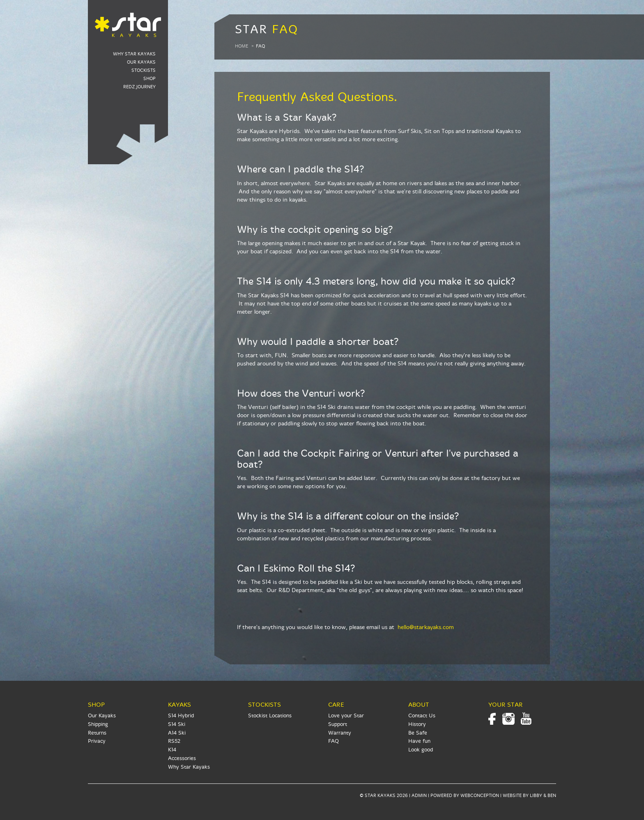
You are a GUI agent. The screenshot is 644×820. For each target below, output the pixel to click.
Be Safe (418, 733)
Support (338, 724)
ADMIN (419, 796)
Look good (421, 750)
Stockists (144, 70)
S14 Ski (177, 724)
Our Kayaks (141, 62)
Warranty (340, 733)
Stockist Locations (270, 716)
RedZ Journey (139, 87)
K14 (172, 750)
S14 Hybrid (181, 716)
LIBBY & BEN (543, 796)
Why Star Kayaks (134, 54)
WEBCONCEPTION (480, 796)
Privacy (97, 741)
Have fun (419, 741)
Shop (149, 79)
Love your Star (346, 716)
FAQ (333, 741)
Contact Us (422, 716)
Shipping (98, 724)
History (417, 724)
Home (241, 46)
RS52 (174, 741)
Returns (97, 733)
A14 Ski (177, 733)
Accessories (182, 758)
